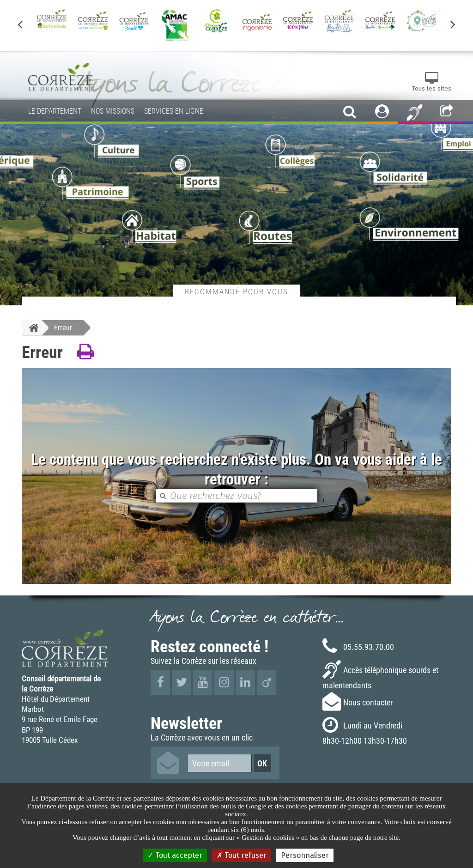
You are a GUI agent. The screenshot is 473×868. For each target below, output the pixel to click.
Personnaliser (305, 855)
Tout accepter (175, 855)
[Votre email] (219, 763)
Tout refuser (242, 855)
